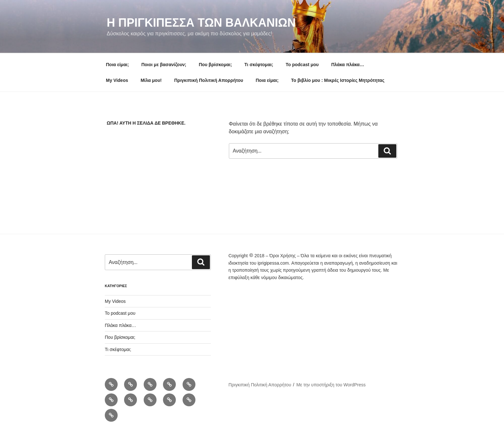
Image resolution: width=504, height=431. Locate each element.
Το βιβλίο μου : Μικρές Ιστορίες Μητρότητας (338, 80)
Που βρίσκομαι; (215, 65)
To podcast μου (302, 65)
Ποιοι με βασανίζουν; (164, 65)
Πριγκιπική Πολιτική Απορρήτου (209, 80)
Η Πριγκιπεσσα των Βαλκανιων (201, 23)
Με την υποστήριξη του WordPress (331, 385)
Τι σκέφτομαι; (259, 65)
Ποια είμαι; (117, 65)
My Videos (117, 80)
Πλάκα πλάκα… (348, 65)
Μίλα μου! (151, 80)
